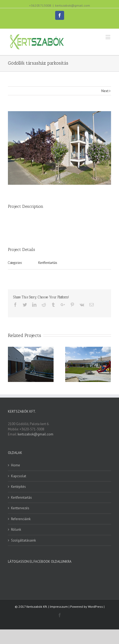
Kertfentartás (48, 263)
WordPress (95, 607)
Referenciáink (21, 519)
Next (105, 91)
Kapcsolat (19, 476)
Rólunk (16, 530)
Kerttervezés (20, 508)
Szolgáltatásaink (23, 540)
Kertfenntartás (22, 497)
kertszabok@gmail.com (73, 5)
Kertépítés (18, 487)
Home (16, 465)
